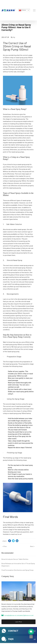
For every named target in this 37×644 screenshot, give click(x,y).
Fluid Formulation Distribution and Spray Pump (17, 570)
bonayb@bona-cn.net (12, 615)
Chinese (22, 10)
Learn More (19, 622)
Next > (32, 546)
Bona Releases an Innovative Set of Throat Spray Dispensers (18, 565)
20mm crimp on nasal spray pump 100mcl (19, 57)
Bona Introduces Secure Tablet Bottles (15, 559)
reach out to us (16, 534)
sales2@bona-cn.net (26, 615)
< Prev (5, 546)
